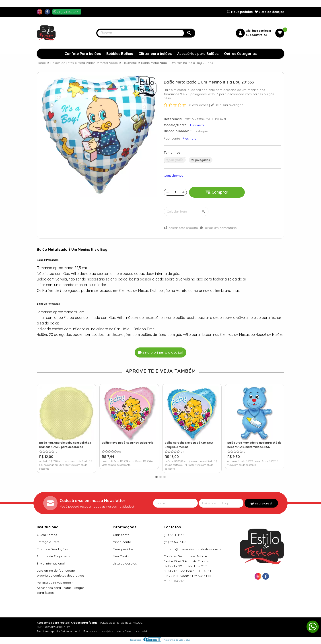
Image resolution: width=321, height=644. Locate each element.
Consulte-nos (174, 176)
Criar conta (121, 535)
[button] (156, 477)
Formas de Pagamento (54, 556)
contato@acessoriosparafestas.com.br (193, 549)
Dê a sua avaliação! (227, 105)
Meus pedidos (240, 12)
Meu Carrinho (123, 556)
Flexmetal (190, 138)
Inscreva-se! (261, 503)
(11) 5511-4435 (174, 535)
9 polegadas (175, 160)
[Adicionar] (183, 192)
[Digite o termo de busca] (141, 33)
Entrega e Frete (48, 542)
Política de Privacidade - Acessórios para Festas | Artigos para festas (61, 588)
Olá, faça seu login (258, 31)
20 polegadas (201, 160)
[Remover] (168, 192)
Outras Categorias (240, 54)
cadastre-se (258, 35)
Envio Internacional (51, 563)
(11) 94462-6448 (175, 542)
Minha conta (122, 542)
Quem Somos (47, 535)
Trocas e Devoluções (52, 549)
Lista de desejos (270, 12)
